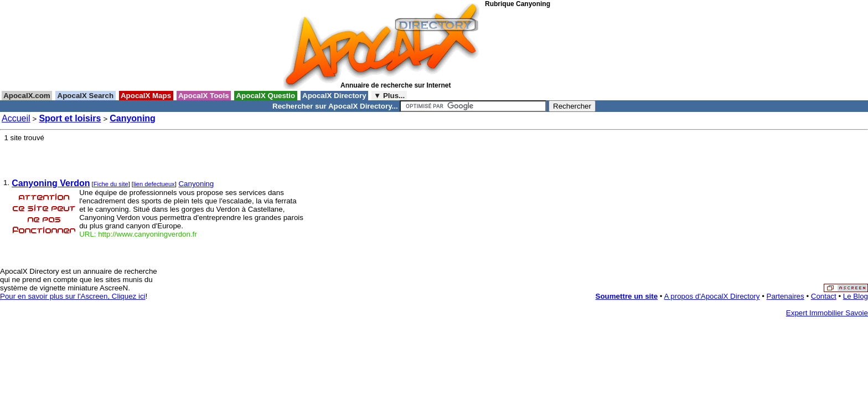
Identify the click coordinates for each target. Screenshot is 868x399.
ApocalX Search (85, 96)
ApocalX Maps (146, 96)
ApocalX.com (27, 96)
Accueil (16, 118)
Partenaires (786, 296)
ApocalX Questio (266, 96)
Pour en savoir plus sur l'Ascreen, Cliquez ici (73, 296)
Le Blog (856, 296)
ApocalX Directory (334, 96)
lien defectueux (154, 184)
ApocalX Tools (204, 96)
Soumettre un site (627, 296)
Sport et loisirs (70, 118)
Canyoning (133, 118)
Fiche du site (111, 184)
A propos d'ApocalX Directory (712, 296)
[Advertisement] (535, 49)
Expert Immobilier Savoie (827, 313)
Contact (824, 296)
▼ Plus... (389, 96)
